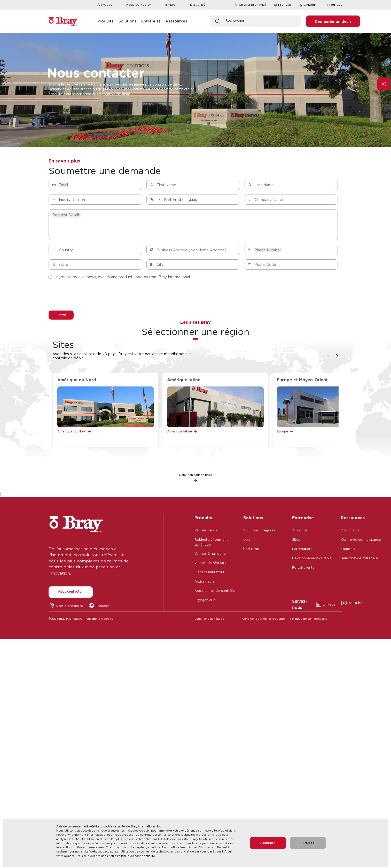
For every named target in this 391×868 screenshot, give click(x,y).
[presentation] (88, 296)
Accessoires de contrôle (215, 592)
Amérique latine (180, 433)
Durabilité (198, 5)
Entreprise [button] (151, 21)
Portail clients (303, 569)
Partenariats (302, 550)
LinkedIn (308, 5)
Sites (296, 541)
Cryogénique (205, 601)
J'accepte (268, 843)
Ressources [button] (176, 21)
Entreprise (303, 519)
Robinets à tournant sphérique (211, 543)
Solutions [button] (127, 21)
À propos (105, 5)
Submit (62, 315)
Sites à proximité (250, 5)
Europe (283, 433)
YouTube (333, 5)
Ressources (353, 519)
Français (285, 5)
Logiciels (348, 550)
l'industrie (251, 550)
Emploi (171, 5)
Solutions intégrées (259, 532)
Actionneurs (205, 583)
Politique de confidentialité (136, 856)
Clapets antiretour (209, 573)
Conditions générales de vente (264, 620)
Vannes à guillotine (210, 555)
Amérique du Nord (72, 433)
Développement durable (312, 559)
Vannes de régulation (212, 564)
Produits (203, 519)
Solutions (253, 519)
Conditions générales (209, 620)
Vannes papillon (208, 532)
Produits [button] (105, 21)
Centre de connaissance (361, 541)
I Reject (308, 843)
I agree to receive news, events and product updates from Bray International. (120, 277)
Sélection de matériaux (360, 559)
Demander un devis (333, 21)
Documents (350, 532)
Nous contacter (139, 5)
